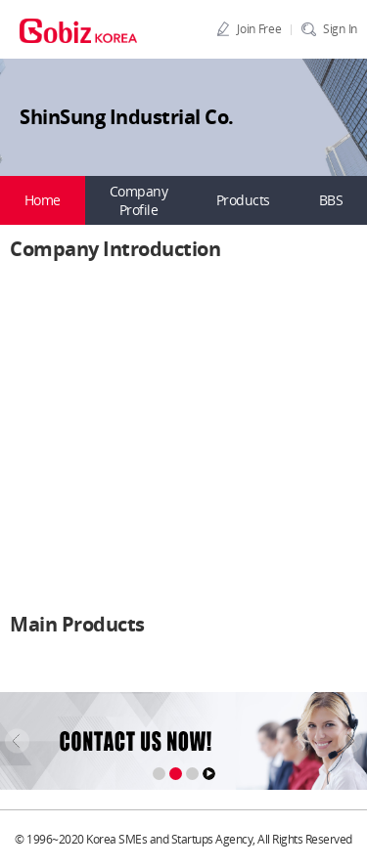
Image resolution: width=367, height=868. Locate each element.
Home (43, 200)
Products (243, 200)
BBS (331, 200)
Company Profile (139, 201)
